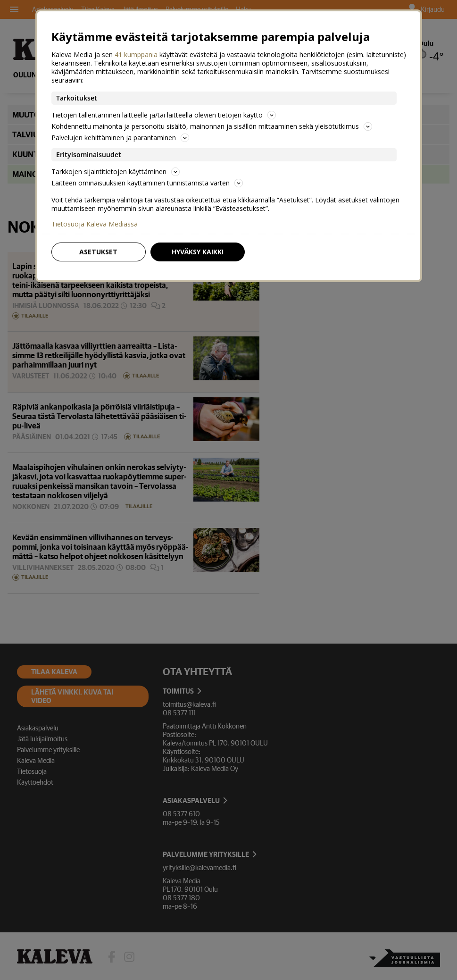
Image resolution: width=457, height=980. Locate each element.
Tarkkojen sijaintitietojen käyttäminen (116, 172)
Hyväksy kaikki (198, 252)
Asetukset (98, 252)
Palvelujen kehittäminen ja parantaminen (120, 138)
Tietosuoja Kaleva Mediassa (95, 224)
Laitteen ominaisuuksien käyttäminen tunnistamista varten (147, 183)
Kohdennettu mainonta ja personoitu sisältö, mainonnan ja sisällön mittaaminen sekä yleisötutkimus (212, 126)
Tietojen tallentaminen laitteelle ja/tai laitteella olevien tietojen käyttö (164, 115)
